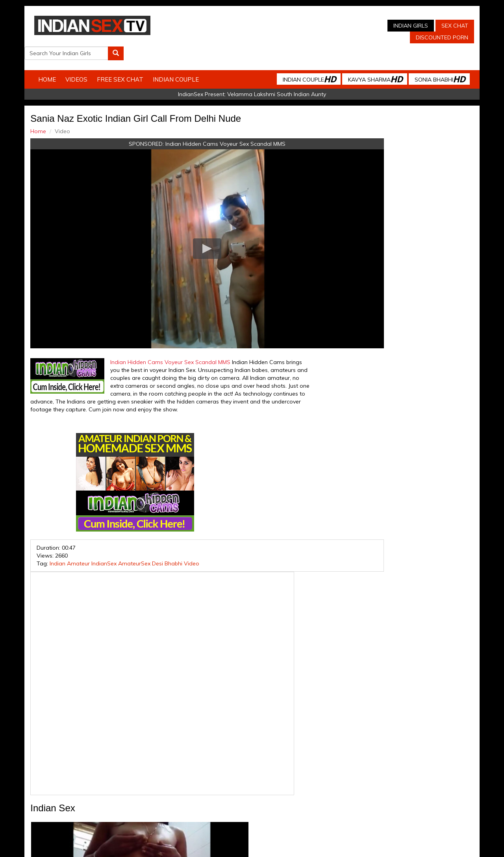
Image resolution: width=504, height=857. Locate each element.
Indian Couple (189, 62)
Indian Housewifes (256, 786)
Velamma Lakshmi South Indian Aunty (277, 77)
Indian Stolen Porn (204, 786)
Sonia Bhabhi (427, 62)
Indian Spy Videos (153, 786)
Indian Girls (293, 26)
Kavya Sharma (362, 62)
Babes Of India (303, 786)
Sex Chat (337, 26)
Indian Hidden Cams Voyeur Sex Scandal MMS (199, 127)
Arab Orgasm (345, 786)
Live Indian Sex (433, 786)
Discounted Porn (324, 37)
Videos (89, 62)
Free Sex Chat (133, 62)
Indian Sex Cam (104, 786)
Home (60, 62)
